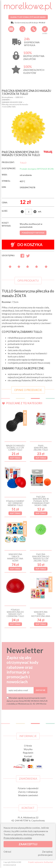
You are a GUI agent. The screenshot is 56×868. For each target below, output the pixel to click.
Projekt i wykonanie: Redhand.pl (40, 862)
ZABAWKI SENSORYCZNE (12, 102)
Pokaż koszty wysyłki (33, 233)
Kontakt (28, 756)
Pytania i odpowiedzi (28, 788)
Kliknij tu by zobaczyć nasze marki (28, 17)
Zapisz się (40, 690)
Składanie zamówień (28, 795)
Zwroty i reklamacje (28, 792)
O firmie (28, 746)
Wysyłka (28, 749)
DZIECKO (19, 97)
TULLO (23, 163)
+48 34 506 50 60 (34, 29)
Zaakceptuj (28, 844)
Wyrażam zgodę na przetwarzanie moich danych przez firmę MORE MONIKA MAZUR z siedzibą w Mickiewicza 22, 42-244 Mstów (27, 701)
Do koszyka (27, 245)
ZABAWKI (6, 100)
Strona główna (7, 97)
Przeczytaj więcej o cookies (18, 838)
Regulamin (28, 753)
